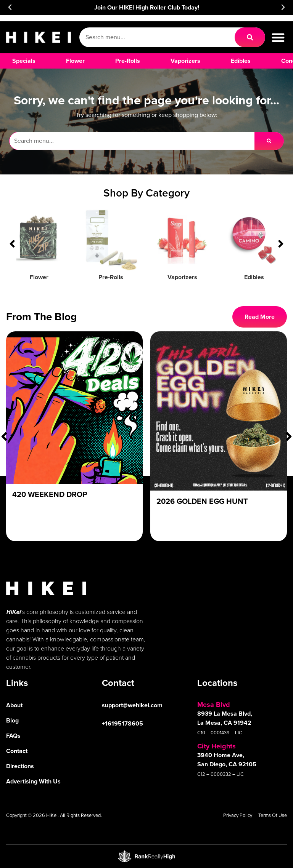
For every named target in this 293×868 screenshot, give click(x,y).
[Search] (250, 37)
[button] (10, 7)
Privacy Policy (238, 815)
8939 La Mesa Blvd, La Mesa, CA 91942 (225, 718)
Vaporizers (182, 277)
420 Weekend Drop (50, 494)
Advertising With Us (33, 781)
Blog (12, 720)
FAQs (13, 736)
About (14, 705)
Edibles (254, 277)
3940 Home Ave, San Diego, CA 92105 (227, 760)
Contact (17, 751)
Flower (39, 277)
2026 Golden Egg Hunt (202, 501)
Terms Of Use (273, 815)
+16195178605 (122, 723)
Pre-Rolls (111, 277)
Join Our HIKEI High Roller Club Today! (147, 7)
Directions (20, 766)
